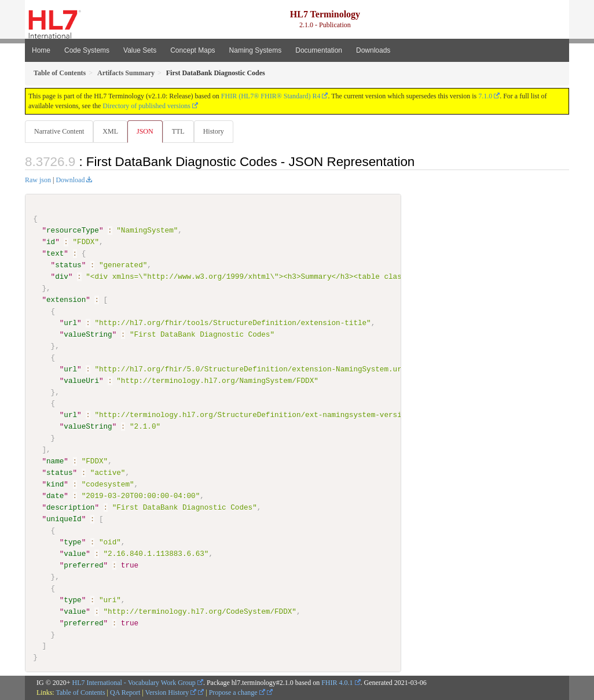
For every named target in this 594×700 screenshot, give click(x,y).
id (51, 242)
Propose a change (237, 693)
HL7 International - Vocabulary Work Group (134, 683)
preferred (83, 565)
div (62, 277)
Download (70, 180)
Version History (171, 693)
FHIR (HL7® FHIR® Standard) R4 (271, 96)
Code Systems (87, 50)
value (75, 554)
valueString (88, 335)
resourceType (73, 231)
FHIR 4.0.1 (337, 683)
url (70, 323)
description (70, 508)
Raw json (38, 180)
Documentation (319, 50)
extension (66, 300)
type (72, 542)
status (68, 266)
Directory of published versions (146, 106)
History (218, 131)
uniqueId (64, 520)
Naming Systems (256, 50)
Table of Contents (80, 693)
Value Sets (140, 50)
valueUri (81, 381)
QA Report (125, 693)
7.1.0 (485, 96)
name (55, 462)
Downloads (373, 50)
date (55, 496)
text (55, 254)
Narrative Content (59, 131)
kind (55, 485)
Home (41, 50)
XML (111, 131)
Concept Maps (192, 50)
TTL (182, 131)
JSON (147, 131)
